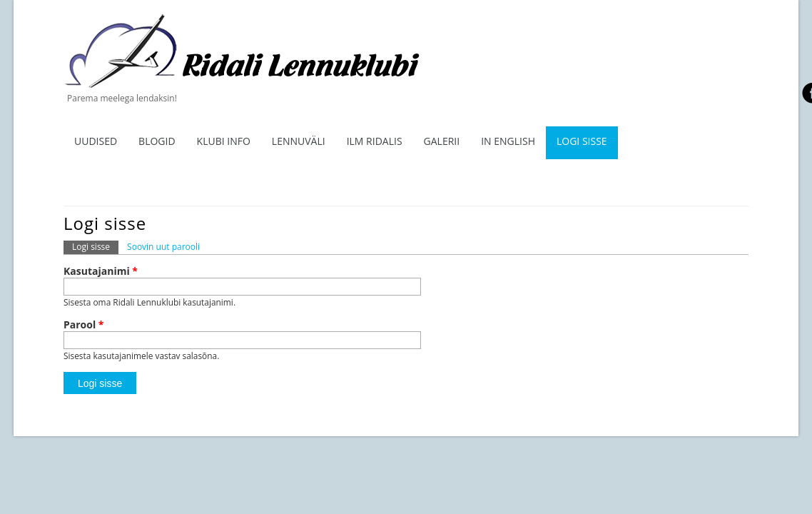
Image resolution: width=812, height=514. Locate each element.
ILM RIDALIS (375, 141)
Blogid (157, 141)
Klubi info (224, 141)
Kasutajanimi (101, 271)
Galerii (442, 141)
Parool (84, 325)
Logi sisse (582, 141)
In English (508, 141)
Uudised (96, 141)
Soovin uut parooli (163, 247)
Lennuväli (299, 141)
